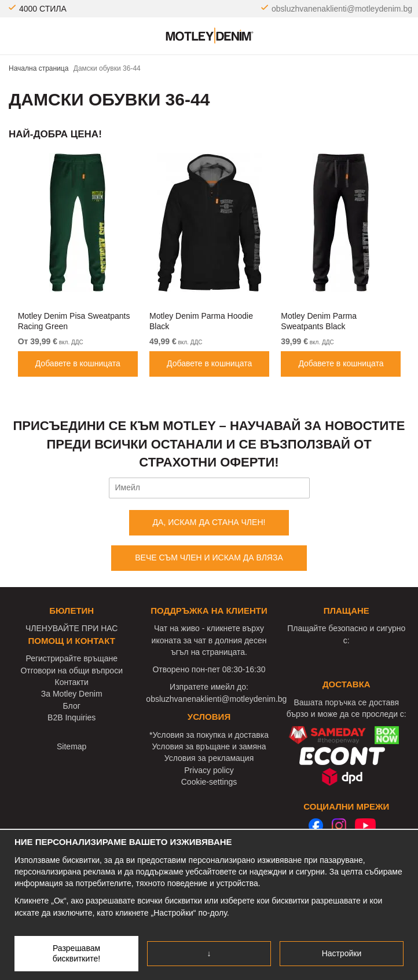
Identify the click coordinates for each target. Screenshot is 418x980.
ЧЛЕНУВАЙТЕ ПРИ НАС (72, 628)
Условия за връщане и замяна (209, 746)
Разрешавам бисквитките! (77, 953)
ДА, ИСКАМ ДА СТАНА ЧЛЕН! (209, 522)
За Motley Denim (72, 694)
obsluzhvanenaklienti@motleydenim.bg (342, 9)
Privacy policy (209, 770)
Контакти (72, 682)
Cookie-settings (209, 782)
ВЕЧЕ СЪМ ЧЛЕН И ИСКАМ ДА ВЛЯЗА (209, 558)
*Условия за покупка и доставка (209, 735)
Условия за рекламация (209, 758)
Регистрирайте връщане (71, 658)
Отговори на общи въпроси (71, 671)
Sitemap (71, 746)
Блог (72, 706)
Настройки (342, 953)
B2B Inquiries (71, 717)
